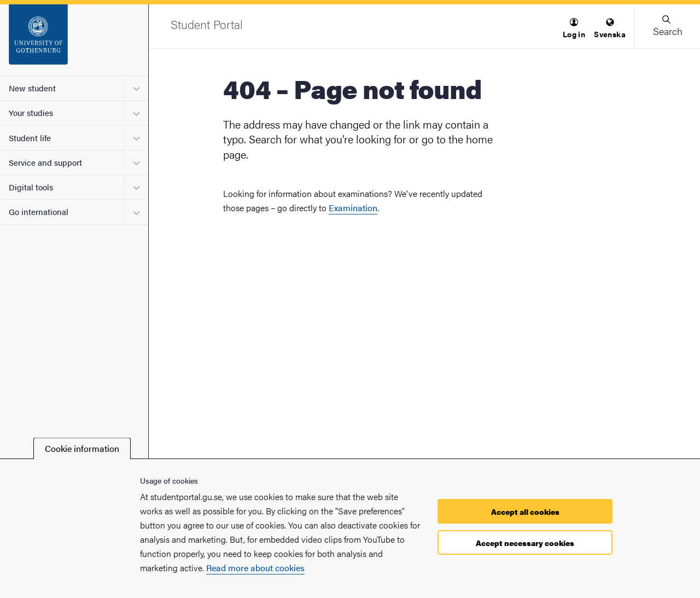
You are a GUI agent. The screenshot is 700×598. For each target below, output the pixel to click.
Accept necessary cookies (525, 543)
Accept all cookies (525, 512)
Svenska (610, 29)
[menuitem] (574, 29)
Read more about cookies (255, 568)
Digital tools (31, 187)
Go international (39, 211)
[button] (574, 29)
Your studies (31, 112)
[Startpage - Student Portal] (74, 40)
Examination (353, 208)
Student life (30, 138)
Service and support (45, 162)
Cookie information (82, 448)
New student (32, 88)
